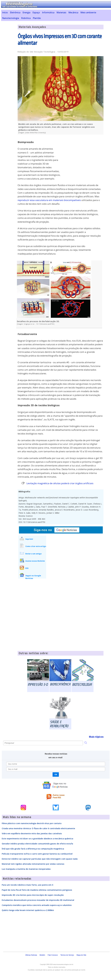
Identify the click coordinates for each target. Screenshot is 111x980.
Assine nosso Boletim (35, 561)
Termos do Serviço (67, 955)
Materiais (61, 12)
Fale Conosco (53, 955)
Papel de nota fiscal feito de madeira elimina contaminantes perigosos (37, 890)
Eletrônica (15, 12)
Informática (48, 12)
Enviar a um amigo (34, 554)
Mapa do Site (81, 955)
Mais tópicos (96, 737)
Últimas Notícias (31, 955)
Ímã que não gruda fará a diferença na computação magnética (33, 849)
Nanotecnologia (11, 18)
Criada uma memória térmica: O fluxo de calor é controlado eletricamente (38, 828)
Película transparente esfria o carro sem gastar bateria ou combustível (37, 854)
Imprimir (29, 539)
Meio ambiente (88, 12)
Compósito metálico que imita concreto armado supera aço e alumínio (37, 905)
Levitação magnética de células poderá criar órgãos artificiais (60, 483)
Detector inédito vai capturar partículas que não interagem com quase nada (40, 859)
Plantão (37, 18)
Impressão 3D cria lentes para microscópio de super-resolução (33, 895)
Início (5, 12)
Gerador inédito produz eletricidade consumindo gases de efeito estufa (37, 844)
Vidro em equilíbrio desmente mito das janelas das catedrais (32, 833)
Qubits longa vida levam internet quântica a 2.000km (28, 910)
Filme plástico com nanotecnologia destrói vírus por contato (32, 823)
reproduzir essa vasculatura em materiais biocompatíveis (49, 200)
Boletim (42, 955)
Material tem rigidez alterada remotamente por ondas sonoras (33, 864)
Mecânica (73, 12)
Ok (56, 774)
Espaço (36, 12)
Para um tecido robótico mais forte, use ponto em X (28, 885)
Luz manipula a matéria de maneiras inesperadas (26, 869)
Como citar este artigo (36, 546)
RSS (27, 568)
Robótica (26, 18)
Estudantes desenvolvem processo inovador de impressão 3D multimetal (38, 900)
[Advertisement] (83, 156)
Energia (26, 12)
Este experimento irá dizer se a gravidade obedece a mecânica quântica (37, 838)
